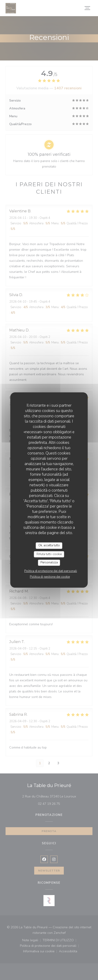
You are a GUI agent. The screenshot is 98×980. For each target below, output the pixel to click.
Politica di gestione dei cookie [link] (50, 577)
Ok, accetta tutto (49, 545)
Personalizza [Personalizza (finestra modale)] (49, 562)
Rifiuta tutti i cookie (49, 554)
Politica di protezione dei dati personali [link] (51, 571)
